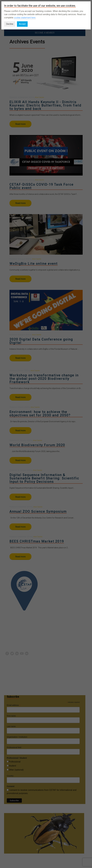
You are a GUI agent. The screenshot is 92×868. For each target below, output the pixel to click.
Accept (22, 24)
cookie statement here (25, 18)
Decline (10, 24)
